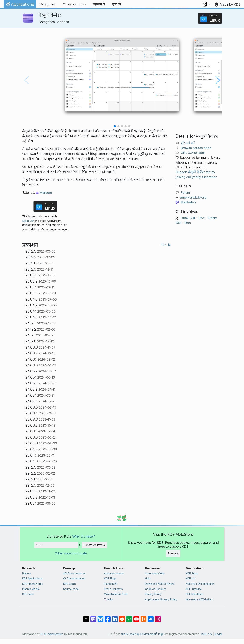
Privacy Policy (153, 594)
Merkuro (44, 193)
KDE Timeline (194, 589)
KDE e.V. (191, 578)
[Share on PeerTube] (144, 617)
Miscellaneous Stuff (116, 594)
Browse (173, 553)
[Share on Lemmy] (129, 617)
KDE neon (28, 594)
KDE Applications (32, 578)
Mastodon (188, 202)
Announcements (114, 573)
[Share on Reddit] (122, 617)
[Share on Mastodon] (93, 617)
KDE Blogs (110, 578)
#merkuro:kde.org (193, 197)
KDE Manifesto (195, 594)
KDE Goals (69, 584)
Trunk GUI (188, 218)
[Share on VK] (151, 617)
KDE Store (192, 573)
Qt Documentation (74, 578)
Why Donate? (84, 536)
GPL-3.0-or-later (193, 153)
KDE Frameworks (33, 584)
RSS (166, 245)
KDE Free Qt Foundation (200, 584)
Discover (28, 221)
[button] (207, 4)
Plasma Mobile (31, 589)
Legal (218, 634)
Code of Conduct (155, 589)
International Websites (199, 599)
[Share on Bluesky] (100, 617)
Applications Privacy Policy (161, 599)
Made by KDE (230, 4)
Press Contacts (113, 589)
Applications (20, 5)
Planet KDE (111, 584)
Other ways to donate (71, 553)
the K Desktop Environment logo (142, 634)
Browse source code (196, 148)
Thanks (109, 599)
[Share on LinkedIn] (115, 617)
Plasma (27, 573)
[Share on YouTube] (136, 617)
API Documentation (75, 573)
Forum (185, 193)
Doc (201, 218)
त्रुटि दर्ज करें (188, 143)
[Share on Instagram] (158, 617)
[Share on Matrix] (86, 617)
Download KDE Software (160, 584)
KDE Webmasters (52, 634)
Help (148, 578)
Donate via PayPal (94, 545)
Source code (71, 589)
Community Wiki (155, 573)
